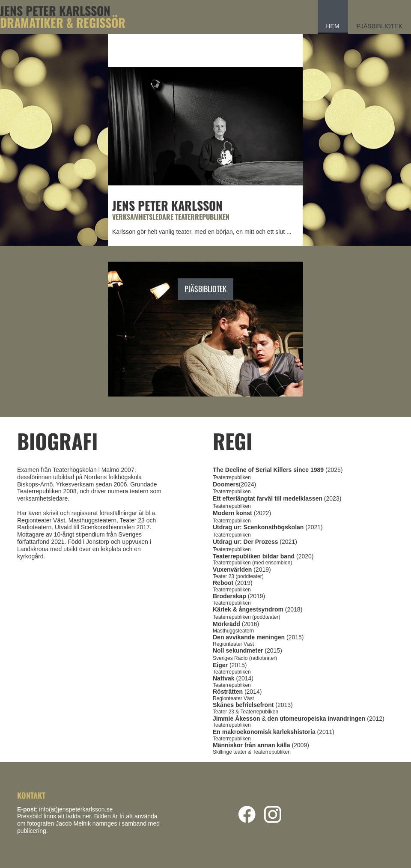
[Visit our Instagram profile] (273, 814)
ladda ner (78, 816)
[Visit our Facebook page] (247, 814)
